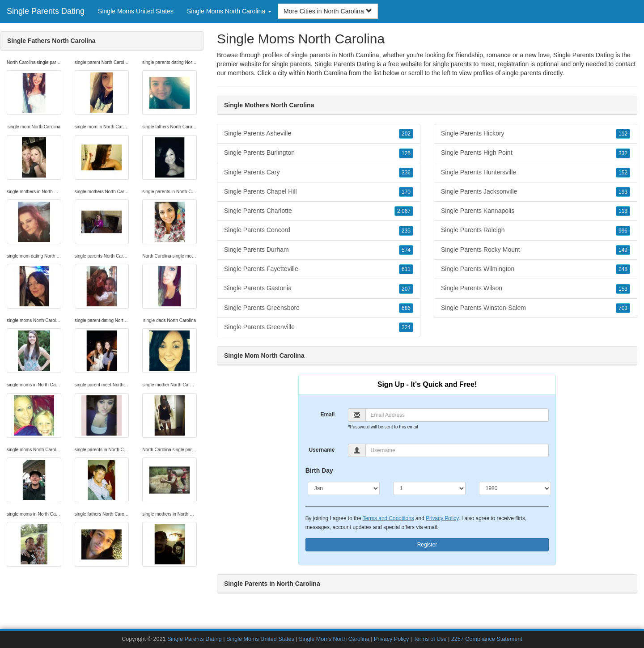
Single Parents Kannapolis (536, 211)
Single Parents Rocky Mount (536, 250)
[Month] (344, 488)
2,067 (404, 211)
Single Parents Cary (319, 173)
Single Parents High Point (536, 153)
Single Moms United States (136, 11)
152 (623, 173)
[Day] (429, 488)
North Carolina (327, 73)
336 (406, 173)
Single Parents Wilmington (536, 269)
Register (427, 545)
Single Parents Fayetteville (319, 269)
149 (623, 250)
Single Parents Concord (319, 230)
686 (406, 308)
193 (623, 192)
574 (406, 250)
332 (623, 153)
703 (623, 308)
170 (406, 192)
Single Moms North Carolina (334, 639)
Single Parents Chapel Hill (319, 192)
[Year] (515, 488)
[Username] (457, 450)
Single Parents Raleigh (536, 230)
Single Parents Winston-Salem (536, 308)
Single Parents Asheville (319, 134)
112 (623, 134)
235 (406, 231)
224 (406, 327)
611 (406, 269)
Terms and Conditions (388, 518)
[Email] (457, 415)
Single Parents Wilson (536, 288)
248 (623, 269)
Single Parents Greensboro (319, 308)
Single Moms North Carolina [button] (229, 11)
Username (322, 450)
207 (406, 289)
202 (406, 134)
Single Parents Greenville (319, 327)
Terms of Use (430, 639)
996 (623, 231)
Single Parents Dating (46, 11)
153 (623, 289)
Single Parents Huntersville (536, 173)
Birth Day (319, 470)
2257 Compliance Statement (487, 639)
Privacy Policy (442, 518)
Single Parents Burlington (319, 153)
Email (327, 415)
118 (623, 211)
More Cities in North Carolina (328, 11)
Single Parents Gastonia (319, 288)
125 (406, 153)
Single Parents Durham (319, 250)
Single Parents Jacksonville (536, 192)
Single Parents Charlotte (319, 211)
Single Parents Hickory (536, 134)
